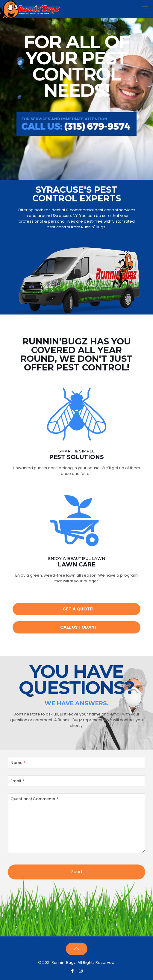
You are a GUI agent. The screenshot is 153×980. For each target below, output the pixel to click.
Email (18, 781)
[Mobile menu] (145, 9)
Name (18, 763)
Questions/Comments (34, 799)
